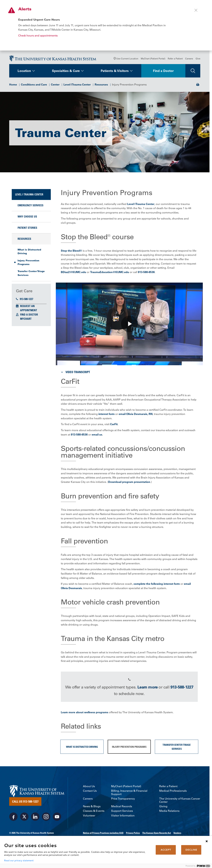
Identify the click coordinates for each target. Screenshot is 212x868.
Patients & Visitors (115, 72)
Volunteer (89, 817)
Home (13, 86)
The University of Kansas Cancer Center (180, 801)
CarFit (114, 425)
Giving (163, 808)
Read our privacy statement (19, 860)
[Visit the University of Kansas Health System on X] (24, 818)
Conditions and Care (34, 86)
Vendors (177, 834)
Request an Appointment (29, 309)
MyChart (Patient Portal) (153, 60)
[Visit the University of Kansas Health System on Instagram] (46, 818)
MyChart (26, 320)
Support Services (122, 812)
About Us (89, 787)
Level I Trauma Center (77, 86)
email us (97, 436)
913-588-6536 (146, 273)
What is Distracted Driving (29, 253)
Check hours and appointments (38, 35)
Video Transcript (75, 373)
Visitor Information (123, 817)
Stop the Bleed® (71, 252)
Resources (101, 86)
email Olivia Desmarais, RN (136, 415)
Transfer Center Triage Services (31, 274)
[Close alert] (196, 10)
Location (24, 72)
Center (55, 86)
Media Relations (169, 812)
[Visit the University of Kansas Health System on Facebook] (13, 818)
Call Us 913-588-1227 (25, 803)
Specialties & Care (66, 72)
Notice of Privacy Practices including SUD (103, 834)
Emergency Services (31, 206)
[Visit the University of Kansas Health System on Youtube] (57, 818)
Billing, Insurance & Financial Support (129, 794)
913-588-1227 (25, 300)
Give (198, 60)
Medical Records (122, 808)
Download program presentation (129, 483)
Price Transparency (123, 800)
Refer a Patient (175, 60)
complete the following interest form (157, 585)
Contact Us (90, 792)
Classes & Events (94, 812)
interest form (107, 415)
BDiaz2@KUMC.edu (73, 273)
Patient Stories (27, 229)
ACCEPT (166, 850)
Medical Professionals (173, 792)
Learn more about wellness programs (85, 713)
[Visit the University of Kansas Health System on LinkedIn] (35, 818)
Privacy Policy (133, 834)
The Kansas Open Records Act (157, 834)
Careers (189, 60)
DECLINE (191, 850)
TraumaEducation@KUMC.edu (110, 273)
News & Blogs (92, 808)
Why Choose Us (27, 218)
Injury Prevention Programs (28, 263)
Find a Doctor (163, 72)
